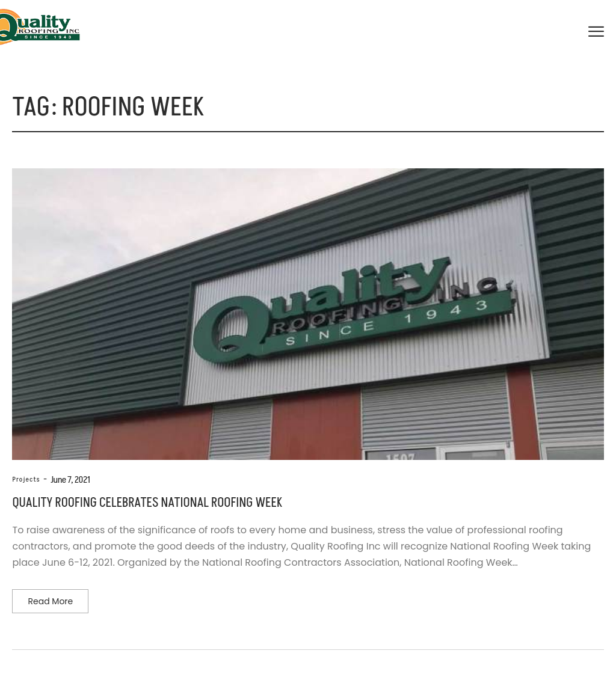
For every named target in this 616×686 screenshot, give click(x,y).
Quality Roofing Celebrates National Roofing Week (147, 503)
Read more (50, 601)
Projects (26, 479)
